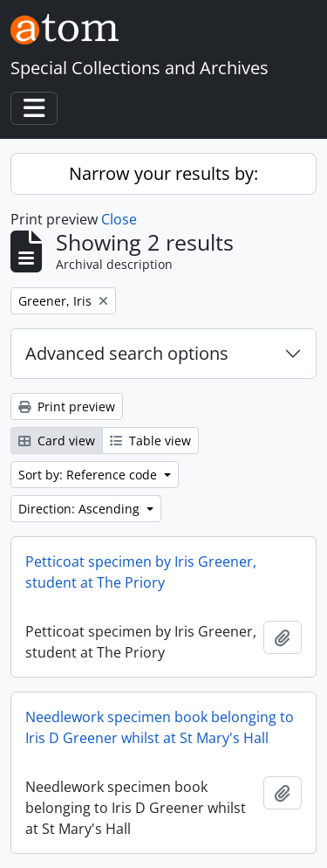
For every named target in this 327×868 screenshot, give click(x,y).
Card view (57, 441)
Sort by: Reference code (89, 475)
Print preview (67, 406)
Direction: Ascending (81, 509)
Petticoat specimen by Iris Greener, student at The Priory (141, 572)
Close (119, 219)
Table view (150, 441)
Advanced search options (127, 353)
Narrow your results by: (163, 173)
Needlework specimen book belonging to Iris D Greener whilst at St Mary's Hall (160, 727)
